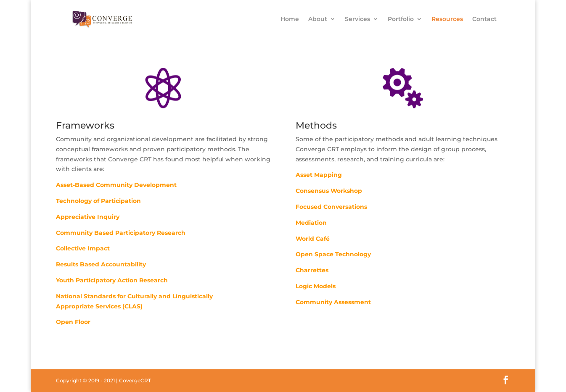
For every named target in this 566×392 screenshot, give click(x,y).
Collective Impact (83, 248)
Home (290, 19)
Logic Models (316, 286)
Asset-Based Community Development (116, 185)
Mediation (311, 223)
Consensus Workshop (329, 191)
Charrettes (312, 270)
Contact (484, 19)
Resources (447, 19)
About (318, 19)
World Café (313, 239)
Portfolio (401, 19)
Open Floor (73, 322)
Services (357, 19)
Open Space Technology (333, 254)
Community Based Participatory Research (121, 233)
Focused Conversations (331, 207)
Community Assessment (333, 302)
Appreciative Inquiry (88, 217)
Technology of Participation (98, 201)
